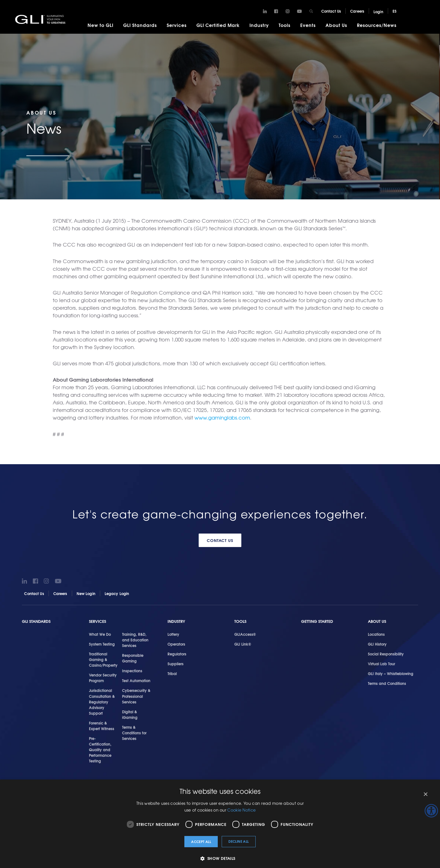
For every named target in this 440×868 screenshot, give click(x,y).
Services (177, 25)
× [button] (425, 794)
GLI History (377, 644)
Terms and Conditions (387, 683)
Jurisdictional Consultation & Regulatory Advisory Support (102, 701)
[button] (220, 858)
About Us (336, 25)
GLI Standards (140, 25)
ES (395, 11)
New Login (86, 593)
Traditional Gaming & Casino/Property (103, 659)
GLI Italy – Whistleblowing (391, 673)
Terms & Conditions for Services (134, 732)
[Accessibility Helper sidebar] (431, 811)
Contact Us (331, 11)
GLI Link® (243, 644)
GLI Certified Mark (218, 25)
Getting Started (317, 621)
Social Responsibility (386, 654)
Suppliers (176, 664)
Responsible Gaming (133, 658)
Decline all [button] (239, 841)
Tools (285, 25)
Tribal (172, 673)
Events (308, 25)
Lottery (173, 634)
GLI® (42, 19)
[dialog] (220, 824)
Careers (357, 11)
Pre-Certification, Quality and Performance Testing (100, 749)
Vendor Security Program (103, 678)
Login (378, 12)
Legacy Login (117, 593)
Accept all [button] (201, 841)
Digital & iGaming (130, 714)
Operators (176, 644)
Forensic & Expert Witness (102, 725)
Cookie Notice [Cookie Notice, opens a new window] (241, 810)
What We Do (100, 634)
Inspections (132, 671)
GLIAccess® (245, 634)
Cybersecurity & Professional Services (136, 696)
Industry (259, 25)
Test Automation (136, 680)
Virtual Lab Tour (381, 664)
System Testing (102, 644)
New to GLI (100, 25)
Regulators (177, 654)
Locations (376, 634)
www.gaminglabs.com (222, 417)
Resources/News (377, 25)
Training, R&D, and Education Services (135, 640)
